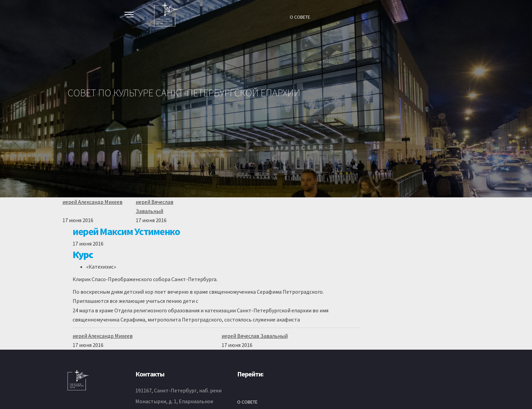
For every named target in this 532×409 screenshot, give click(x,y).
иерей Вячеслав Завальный (255, 336)
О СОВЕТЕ (300, 17)
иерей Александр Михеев (92, 202)
